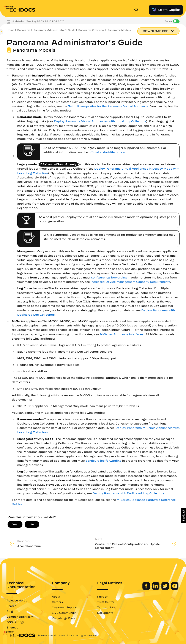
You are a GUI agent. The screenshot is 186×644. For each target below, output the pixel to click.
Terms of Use (106, 607)
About (56, 596)
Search (11, 606)
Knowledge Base (64, 618)
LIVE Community (64, 613)
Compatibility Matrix (21, 617)
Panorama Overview (91, 30)
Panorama (24, 30)
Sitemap (12, 627)
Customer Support (65, 607)
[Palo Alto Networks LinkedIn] (156, 589)
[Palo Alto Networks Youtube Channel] (175, 589)
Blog (10, 611)
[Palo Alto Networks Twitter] (166, 589)
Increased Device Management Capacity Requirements (130, 282)
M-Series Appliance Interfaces (122, 334)
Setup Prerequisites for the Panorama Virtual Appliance (108, 106)
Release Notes (17, 600)
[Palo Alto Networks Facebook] (147, 589)
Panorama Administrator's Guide (54, 30)
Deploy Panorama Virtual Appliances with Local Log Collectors (100, 121)
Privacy (102, 596)
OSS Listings (15, 622)
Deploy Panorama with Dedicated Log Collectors (128, 493)
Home (10, 30)
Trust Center (106, 602)
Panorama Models (119, 30)
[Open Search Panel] (138, 10)
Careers (57, 602)
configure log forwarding (109, 277)
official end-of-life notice (107, 152)
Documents (105, 613)
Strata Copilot (166, 10)
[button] (183, 515)
